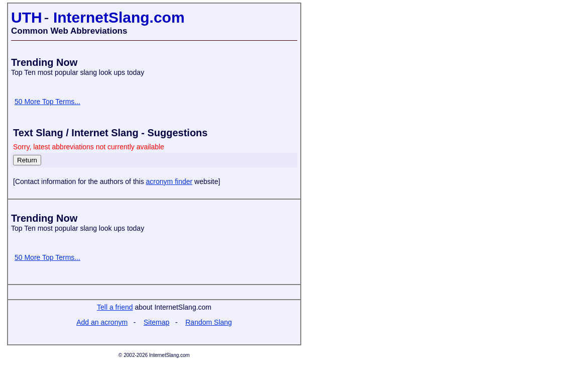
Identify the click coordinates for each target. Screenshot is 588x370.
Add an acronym (102, 322)
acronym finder (169, 181)
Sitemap (156, 322)
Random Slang (209, 322)
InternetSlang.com (119, 17)
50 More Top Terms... (47, 102)
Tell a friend (115, 307)
